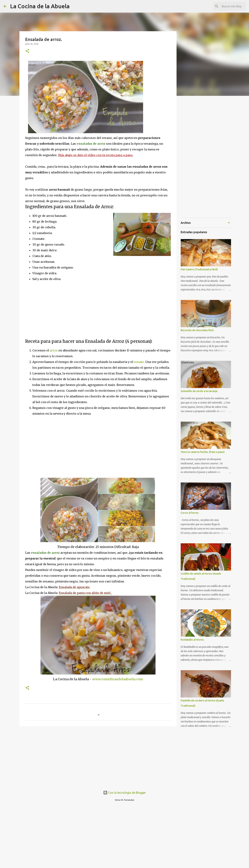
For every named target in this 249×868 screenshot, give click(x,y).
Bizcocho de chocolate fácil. (197, 330)
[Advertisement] (55, 310)
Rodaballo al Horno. (192, 640)
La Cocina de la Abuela (40, 6)
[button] (27, 51)
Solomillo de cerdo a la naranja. (199, 391)
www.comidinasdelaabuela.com (118, 679)
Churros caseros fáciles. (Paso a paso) (203, 452)
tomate (139, 362)
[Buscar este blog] (227, 6)
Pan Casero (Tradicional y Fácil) (199, 269)
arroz (54, 350)
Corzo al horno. (190, 513)
